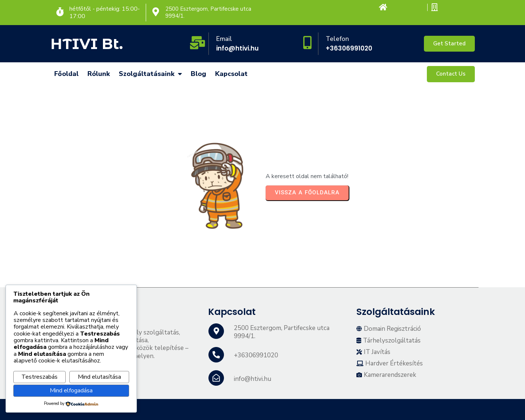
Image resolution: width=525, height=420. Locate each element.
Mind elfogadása (71, 391)
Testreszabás (39, 377)
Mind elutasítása (99, 377)
